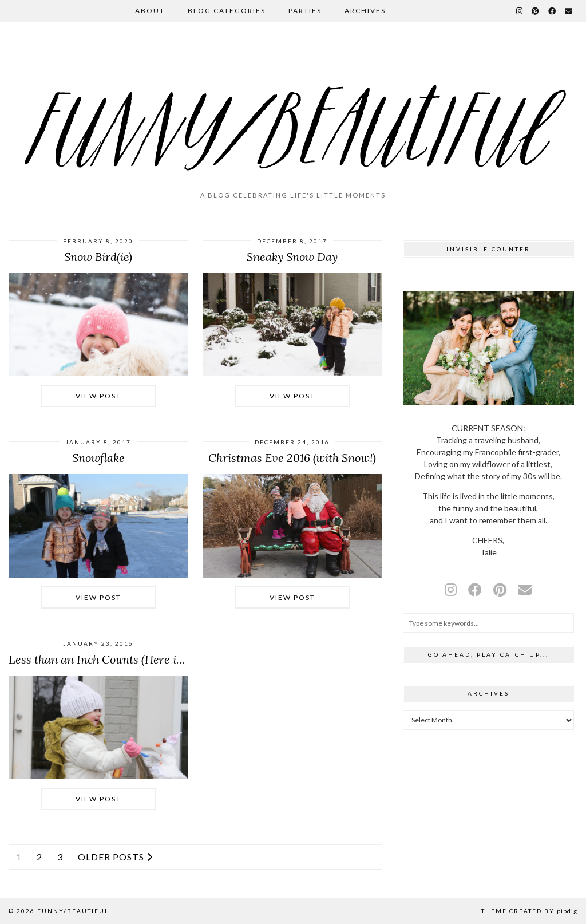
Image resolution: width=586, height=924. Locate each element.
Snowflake (98, 458)
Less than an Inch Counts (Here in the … (111, 659)
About (150, 11)
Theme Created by (529, 911)
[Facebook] (553, 11)
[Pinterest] (536, 11)
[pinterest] (500, 589)
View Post (98, 396)
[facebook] (475, 589)
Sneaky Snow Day (292, 257)
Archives (365, 11)
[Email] (569, 11)
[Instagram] (520, 11)
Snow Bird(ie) (98, 257)
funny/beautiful (73, 911)
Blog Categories (227, 11)
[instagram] (451, 589)
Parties (305, 11)
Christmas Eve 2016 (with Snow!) (292, 458)
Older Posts (115, 857)
